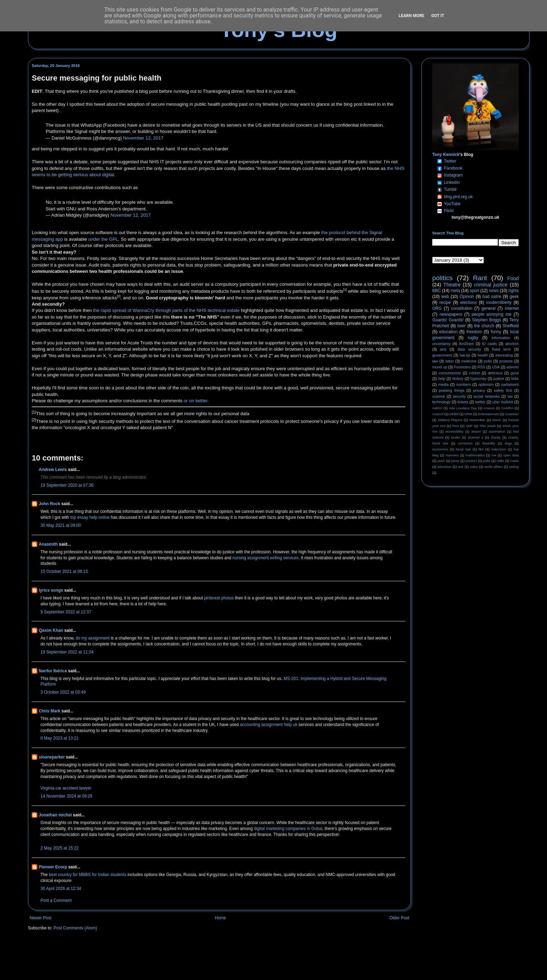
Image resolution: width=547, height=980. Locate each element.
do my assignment (93, 638)
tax (510, 396)
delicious (495, 373)
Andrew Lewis (53, 470)
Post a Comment (56, 900)
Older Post (399, 918)
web (445, 297)
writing (514, 467)
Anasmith (48, 544)
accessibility (454, 431)
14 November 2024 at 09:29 (66, 796)
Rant (480, 278)
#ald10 (437, 408)
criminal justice (491, 285)
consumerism (450, 373)
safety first (503, 390)
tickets (463, 402)
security (459, 396)
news (494, 291)
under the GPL (103, 239)
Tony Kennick (446, 155)
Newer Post (40, 918)
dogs (508, 443)
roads (515, 461)
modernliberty (499, 302)
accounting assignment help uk (269, 725)
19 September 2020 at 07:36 (67, 485)
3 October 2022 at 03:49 (63, 692)
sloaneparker (52, 757)
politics (443, 278)
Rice (456, 426)
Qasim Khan (51, 630)
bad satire (492, 297)
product (471, 461)
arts (443, 349)
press (455, 461)
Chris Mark (50, 711)
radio (500, 461)
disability (489, 443)
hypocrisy (479, 379)
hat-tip (465, 355)
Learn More (412, 16)
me (494, 455)
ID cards (489, 344)
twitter (480, 402)
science (439, 396)
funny (496, 332)
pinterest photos (219, 598)
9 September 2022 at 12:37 (66, 612)
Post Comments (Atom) (75, 928)
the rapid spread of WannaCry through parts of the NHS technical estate (166, 310)
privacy (479, 390)
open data (511, 455)
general (488, 308)
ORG (437, 308)
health (483, 355)
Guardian (512, 414)
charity (496, 437)
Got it (438, 16)
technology (441, 402)
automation (497, 431)
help (442, 379)
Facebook (453, 168)
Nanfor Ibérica (53, 671)
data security (469, 349)
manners (452, 455)
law (435, 361)
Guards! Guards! (448, 320)
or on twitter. (196, 401)
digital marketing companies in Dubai (288, 829)
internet (512, 308)
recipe (445, 302)
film (481, 449)
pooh (441, 461)
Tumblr (450, 189)
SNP (469, 426)
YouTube (452, 204)
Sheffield (510, 326)
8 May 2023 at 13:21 (59, 738)
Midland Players (450, 420)
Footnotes (462, 367)
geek (514, 297)
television (444, 467)
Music (497, 420)
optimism (486, 384)
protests (506, 361)
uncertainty (441, 344)
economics (440, 449)
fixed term (502, 349)
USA (496, 367)
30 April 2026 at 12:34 (61, 889)
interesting (504, 355)
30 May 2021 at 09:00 (61, 525)
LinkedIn (452, 182)
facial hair (463, 449)
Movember (477, 420)
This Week (487, 426)
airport (476, 431)
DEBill (454, 414)
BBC (437, 291)
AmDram (467, 344)
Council (438, 414)
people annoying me (492, 314)
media (444, 384)
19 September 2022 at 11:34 (67, 652)
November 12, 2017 (143, 138)
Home (220, 918)
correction (465, 443)
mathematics (475, 455)
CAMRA (507, 408)
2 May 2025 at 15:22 (59, 848)
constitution (462, 308)
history (458, 379)
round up (440, 367)
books (456, 437)
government (442, 355)
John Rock (49, 504)
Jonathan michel (55, 815)
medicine (469, 361)
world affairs (493, 467)
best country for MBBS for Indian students (88, 875)
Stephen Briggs (486, 320)
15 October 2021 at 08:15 (64, 571)
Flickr (449, 211)
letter (450, 361)
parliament (510, 384)
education (448, 332)
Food (513, 278)
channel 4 (475, 437)
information (501, 338)
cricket (474, 373)
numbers (464, 384)
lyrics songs (51, 590)
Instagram (453, 175)
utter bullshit (503, 402)
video (474, 467)
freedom (474, 332)
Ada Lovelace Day (463, 408)
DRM (469, 414)
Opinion (467, 297)
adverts (513, 367)
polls (488, 361)
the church (484, 326)
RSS (481, 367)
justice (499, 379)
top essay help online (90, 517)
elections (468, 302)
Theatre (452, 285)
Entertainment (489, 414)
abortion (512, 344)
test (461, 467)
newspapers (451, 314)
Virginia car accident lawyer (66, 788)
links (515, 379)
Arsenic (489, 408)
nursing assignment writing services (265, 558)
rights (514, 291)
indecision (499, 449)
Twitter (450, 161)
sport (475, 291)
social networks (486, 396)
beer (462, 326)
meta (455, 291)
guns (515, 373)
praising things (452, 390)
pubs (487, 461)
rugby (473, 338)
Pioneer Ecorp (53, 867)
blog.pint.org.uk (458, 197)
